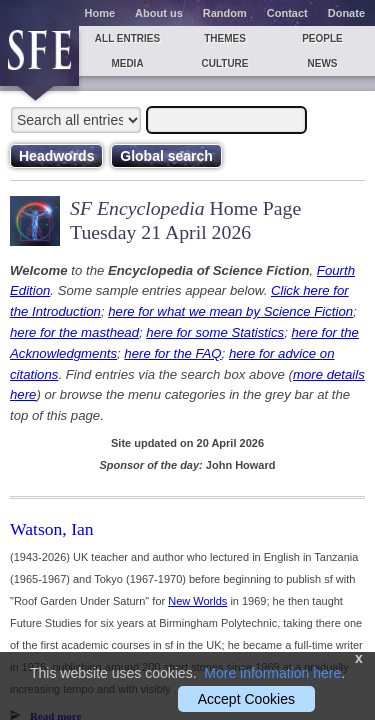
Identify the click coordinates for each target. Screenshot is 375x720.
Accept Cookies (246, 699)
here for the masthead (74, 332)
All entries (127, 38)
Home (100, 13)
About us (159, 13)
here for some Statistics (215, 332)
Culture (224, 63)
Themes (225, 38)
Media (127, 63)
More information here (272, 673)
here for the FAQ (172, 353)
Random (225, 13)
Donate (346, 13)
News (323, 63)
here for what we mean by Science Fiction (230, 311)
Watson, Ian (52, 529)
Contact (287, 13)
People (322, 38)
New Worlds (197, 601)
